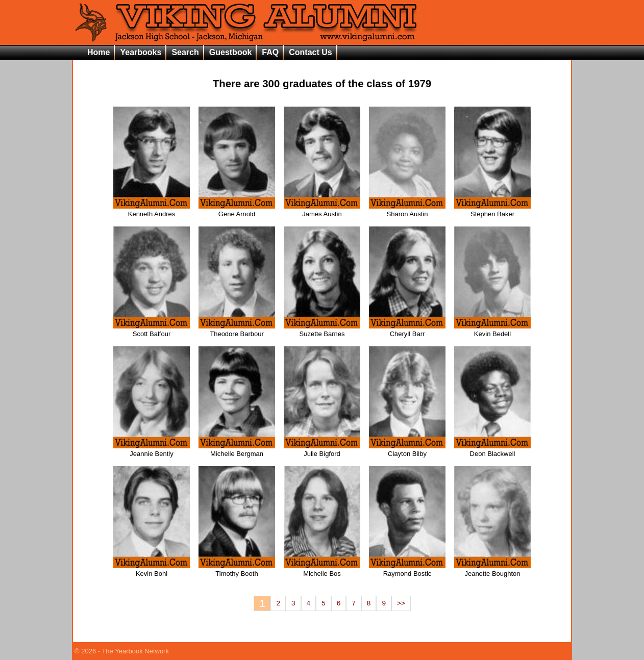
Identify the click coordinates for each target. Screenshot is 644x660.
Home (98, 52)
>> (401, 603)
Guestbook (231, 52)
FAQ (270, 52)
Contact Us (310, 52)
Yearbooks (141, 52)
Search (185, 52)
